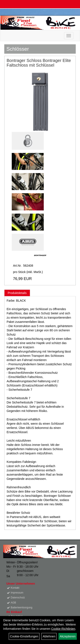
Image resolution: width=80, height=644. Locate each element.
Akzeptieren (68, 636)
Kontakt (15, 588)
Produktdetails (17, 293)
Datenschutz (18, 598)
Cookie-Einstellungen (24, 636)
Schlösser (18, 49)
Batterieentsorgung (21, 608)
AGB (13, 603)
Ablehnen (49, 636)
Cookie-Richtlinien (63, 629)
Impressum (17, 593)
